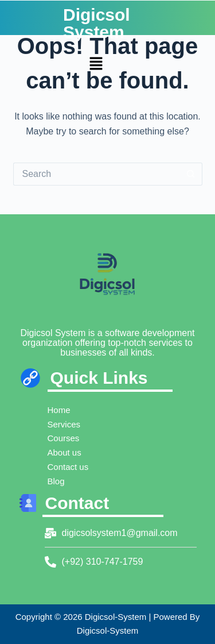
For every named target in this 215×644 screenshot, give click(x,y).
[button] (96, 65)
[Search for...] (96, 174)
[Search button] (191, 174)
